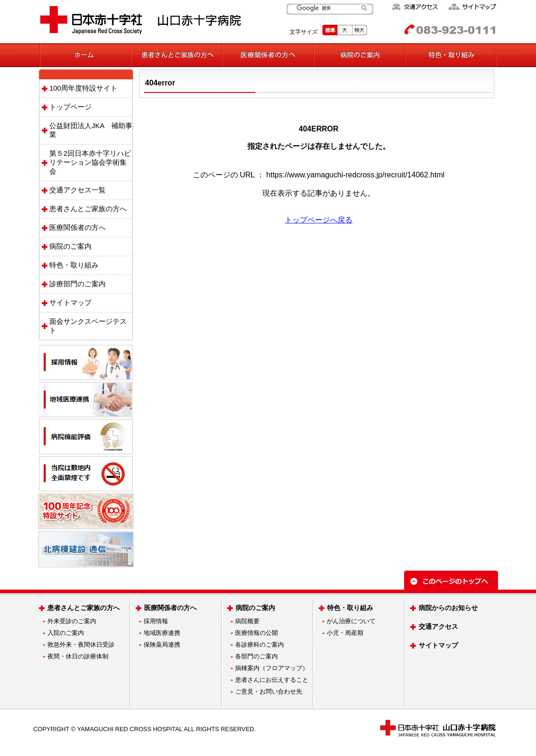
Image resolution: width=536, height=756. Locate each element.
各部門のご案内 (257, 656)
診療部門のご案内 (77, 284)
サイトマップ (70, 302)
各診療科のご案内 (260, 645)
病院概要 (247, 621)
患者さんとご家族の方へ (88, 209)
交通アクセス (438, 626)
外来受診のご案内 (72, 621)
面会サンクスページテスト (88, 326)
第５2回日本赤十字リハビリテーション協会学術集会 (90, 162)
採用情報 (156, 621)
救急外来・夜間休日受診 (81, 645)
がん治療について (351, 621)
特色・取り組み (74, 265)
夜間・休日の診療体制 (78, 656)
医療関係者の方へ (77, 227)
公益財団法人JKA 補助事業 (91, 130)
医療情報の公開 (257, 633)
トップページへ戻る (319, 220)
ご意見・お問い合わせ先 (269, 691)
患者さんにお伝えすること (272, 680)
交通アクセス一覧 (77, 190)
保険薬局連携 (162, 645)
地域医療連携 (162, 633)
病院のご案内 (70, 246)
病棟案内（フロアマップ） (272, 668)
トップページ (70, 107)
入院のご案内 (66, 633)
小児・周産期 (345, 633)
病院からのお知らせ (448, 608)
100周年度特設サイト (83, 88)
